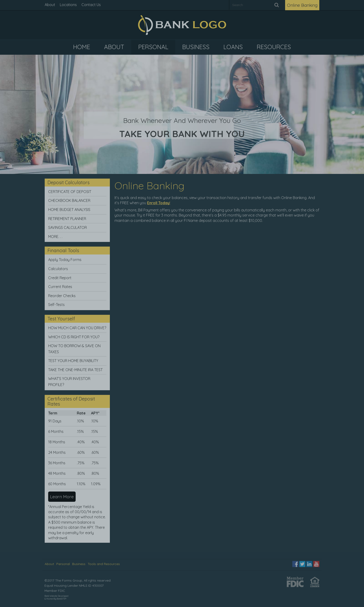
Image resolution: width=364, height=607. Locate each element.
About (50, 5)
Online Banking (302, 5)
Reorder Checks (62, 296)
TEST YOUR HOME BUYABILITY (73, 361)
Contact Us (91, 5)
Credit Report (60, 278)
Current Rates (60, 287)
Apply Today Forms (65, 260)
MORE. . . (55, 237)
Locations (68, 5)
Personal (63, 563)
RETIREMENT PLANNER (67, 219)
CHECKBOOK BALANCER (69, 200)
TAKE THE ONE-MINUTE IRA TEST (75, 370)
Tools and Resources (104, 563)
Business (79, 563)
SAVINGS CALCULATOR (67, 227)
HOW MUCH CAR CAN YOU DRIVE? (77, 328)
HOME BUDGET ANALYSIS (69, 210)
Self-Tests (56, 305)
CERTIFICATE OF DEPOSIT (70, 192)
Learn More (62, 497)
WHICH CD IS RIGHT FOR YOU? (74, 337)
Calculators (58, 269)
